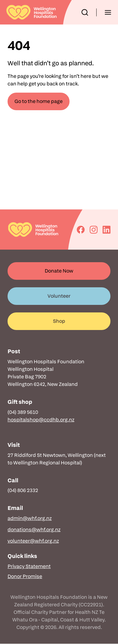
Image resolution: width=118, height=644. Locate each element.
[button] (85, 12)
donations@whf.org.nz (34, 530)
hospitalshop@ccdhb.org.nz (41, 420)
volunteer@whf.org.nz (33, 541)
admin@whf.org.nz (30, 518)
